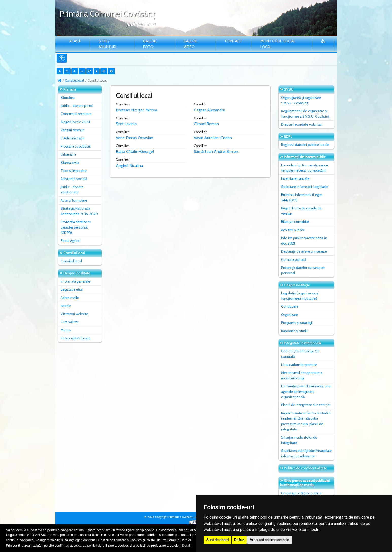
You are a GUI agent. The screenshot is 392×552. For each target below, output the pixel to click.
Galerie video (191, 44)
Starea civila (70, 163)
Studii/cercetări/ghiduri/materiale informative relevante (306, 453)
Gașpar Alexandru (209, 110)
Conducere (290, 306)
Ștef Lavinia (126, 124)
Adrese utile (70, 298)
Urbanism (68, 154)
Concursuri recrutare (76, 114)
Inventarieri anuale (295, 178)
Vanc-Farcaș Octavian (135, 138)
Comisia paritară (294, 259)
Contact (234, 41)
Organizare (289, 315)
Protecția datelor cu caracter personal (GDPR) (76, 227)
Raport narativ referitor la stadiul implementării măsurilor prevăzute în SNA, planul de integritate (306, 421)
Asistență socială (74, 179)
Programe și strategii (297, 323)
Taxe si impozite (74, 171)
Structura (68, 98)
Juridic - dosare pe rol (77, 106)
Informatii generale (75, 281)
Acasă (75, 41)
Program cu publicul (76, 146)
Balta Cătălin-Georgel (135, 151)
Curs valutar (70, 322)
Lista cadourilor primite (299, 365)
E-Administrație (73, 138)
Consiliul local (74, 80)
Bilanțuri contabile (295, 222)
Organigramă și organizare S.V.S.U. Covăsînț (301, 100)
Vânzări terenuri (73, 130)
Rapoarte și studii (294, 331)
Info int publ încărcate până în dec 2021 (304, 241)
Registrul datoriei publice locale (305, 145)
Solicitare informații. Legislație (305, 187)
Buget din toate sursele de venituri (301, 211)
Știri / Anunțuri (107, 44)
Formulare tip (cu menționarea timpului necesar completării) (304, 168)
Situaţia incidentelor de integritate (299, 440)
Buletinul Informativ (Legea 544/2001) (302, 197)
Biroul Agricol (71, 241)
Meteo (66, 330)
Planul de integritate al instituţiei (306, 405)
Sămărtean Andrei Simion (216, 151)
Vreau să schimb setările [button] (270, 540)
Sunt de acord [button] (217, 540)
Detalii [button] (187, 546)
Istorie (66, 306)
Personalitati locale (75, 338)
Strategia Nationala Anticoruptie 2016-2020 (79, 211)
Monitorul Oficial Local (278, 44)
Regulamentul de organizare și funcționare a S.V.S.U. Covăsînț (305, 114)
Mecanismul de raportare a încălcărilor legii (302, 375)
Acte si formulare (74, 200)
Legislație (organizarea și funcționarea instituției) (300, 296)
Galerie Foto (150, 44)
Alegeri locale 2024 (75, 122)
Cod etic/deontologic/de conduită (300, 354)
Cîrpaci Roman (206, 124)
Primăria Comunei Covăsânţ (107, 14)
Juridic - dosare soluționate (72, 190)
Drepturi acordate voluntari (302, 124)
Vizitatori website (74, 314)
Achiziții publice (293, 230)
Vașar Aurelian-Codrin (213, 138)
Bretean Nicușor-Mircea (137, 110)
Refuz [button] (239, 540)
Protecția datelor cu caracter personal (303, 270)
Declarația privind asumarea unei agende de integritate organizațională (306, 392)
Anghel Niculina (129, 165)
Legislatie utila (72, 289)
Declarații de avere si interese (304, 251)
